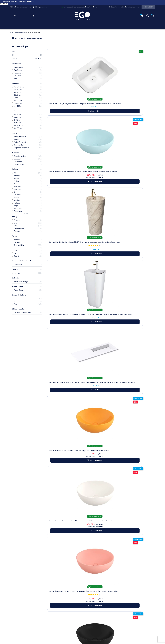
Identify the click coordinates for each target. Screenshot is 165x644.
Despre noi (77, 586)
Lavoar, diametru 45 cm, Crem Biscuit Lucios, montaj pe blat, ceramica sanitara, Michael (76, 139)
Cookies (63, 594)
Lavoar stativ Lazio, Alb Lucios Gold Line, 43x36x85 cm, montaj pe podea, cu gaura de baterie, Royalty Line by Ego (114, 83)
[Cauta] (33, 16)
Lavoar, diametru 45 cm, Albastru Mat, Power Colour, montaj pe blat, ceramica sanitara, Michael (75, 82)
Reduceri (76, 618)
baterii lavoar (75, 364)
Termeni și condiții (76, 582)
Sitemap (50, 580)
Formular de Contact (103, 630)
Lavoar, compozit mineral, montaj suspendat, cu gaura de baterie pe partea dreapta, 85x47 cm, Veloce (114, 203)
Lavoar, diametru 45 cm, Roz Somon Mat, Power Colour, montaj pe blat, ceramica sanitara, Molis (95, 139)
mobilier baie (86, 469)
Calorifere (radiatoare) (51, 616)
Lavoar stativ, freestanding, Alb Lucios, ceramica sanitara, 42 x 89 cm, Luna (114, 253)
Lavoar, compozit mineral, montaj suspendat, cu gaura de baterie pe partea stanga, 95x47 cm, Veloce (95, 203)
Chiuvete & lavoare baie (51, 594)
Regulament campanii (77, 608)
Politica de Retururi (76, 596)
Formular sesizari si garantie (34, 593)
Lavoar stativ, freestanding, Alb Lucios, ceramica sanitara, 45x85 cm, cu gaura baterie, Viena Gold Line (134, 255)
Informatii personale (93, 577)
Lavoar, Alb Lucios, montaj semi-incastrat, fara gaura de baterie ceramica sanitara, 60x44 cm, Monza (56, 82)
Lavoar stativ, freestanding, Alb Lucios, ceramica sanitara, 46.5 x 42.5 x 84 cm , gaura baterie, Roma (56, 204)
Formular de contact (64, 598)
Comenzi (89, 580)
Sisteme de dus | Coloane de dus (51, 602)
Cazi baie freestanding (51, 588)
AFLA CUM (4, 4)
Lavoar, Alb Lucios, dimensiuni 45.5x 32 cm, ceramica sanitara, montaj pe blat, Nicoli (56, 253)
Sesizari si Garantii (76, 602)
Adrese (88, 587)
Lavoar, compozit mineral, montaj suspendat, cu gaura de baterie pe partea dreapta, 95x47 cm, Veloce (75, 203)
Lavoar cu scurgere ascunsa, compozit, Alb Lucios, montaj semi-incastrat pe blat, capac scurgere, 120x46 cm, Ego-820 (134, 84)
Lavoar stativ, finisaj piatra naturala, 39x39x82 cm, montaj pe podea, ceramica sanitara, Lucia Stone (95, 82)
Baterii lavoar (51, 584)
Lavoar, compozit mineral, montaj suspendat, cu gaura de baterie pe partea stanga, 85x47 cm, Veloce (134, 203)
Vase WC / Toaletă (51, 610)
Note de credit (91, 584)
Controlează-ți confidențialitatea (82, 625)
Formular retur (20, 589)
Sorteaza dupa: (111, 48)
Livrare (75, 577)
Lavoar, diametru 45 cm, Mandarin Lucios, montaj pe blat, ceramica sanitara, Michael (56, 138)
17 (134, 287)
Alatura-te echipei (76, 613)
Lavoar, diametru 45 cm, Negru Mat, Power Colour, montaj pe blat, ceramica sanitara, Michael (114, 139)
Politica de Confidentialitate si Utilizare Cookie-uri (65, 587)
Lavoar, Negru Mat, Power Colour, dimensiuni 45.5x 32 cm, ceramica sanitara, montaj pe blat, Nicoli (76, 255)
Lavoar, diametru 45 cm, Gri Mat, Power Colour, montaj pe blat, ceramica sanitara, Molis (134, 139)
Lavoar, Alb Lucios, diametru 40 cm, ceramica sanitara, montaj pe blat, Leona (95, 253)
